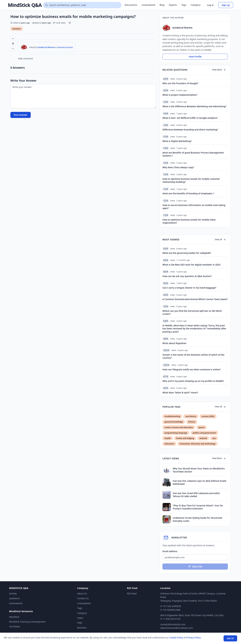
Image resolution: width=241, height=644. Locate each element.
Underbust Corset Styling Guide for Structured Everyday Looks (197, 519)
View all (220, 239)
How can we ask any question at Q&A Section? (187, 276)
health (168, 438)
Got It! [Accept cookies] (230, 638)
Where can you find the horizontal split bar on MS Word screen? (192, 312)
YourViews (14, 626)
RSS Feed (132, 594)
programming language (176, 433)
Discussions (131, 5)
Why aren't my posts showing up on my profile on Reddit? (193, 381)
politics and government (204, 433)
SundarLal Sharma (46, 47)
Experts (173, 5)
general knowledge (174, 422)
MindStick (14, 617)
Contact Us (83, 598)
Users (80, 618)
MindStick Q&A (25, 5)
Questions (14, 598)
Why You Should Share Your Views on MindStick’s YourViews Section (199, 470)
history (192, 422)
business (17, 29)
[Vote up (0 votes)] (13, 39)
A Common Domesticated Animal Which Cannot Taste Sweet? (195, 299)
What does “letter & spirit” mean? (180, 392)
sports (201, 427)
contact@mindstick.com (173, 624)
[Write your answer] (83, 96)
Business (82, 628)
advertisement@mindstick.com (177, 628)
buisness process (65, 47)
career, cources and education (179, 427)
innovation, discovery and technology (197, 444)
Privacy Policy (193, 638)
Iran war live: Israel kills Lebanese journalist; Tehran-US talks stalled (196, 495)
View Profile (195, 57)
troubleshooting (172, 416)
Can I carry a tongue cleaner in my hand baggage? (189, 288)
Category (196, 5)
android (203, 438)
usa (214, 438)
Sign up (226, 5)
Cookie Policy (176, 638)
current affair (208, 416)
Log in (210, 5)
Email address (170, 551)
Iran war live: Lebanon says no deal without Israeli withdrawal (199, 482)
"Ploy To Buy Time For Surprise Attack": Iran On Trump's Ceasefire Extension (198, 507)
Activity (13, 594)
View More (219, 70)
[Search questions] (82, 5)
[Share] (70, 23)
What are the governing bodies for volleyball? (187, 253)
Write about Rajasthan (174, 343)
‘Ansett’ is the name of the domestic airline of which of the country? (193, 356)
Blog (162, 5)
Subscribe (195, 566)
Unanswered (148, 5)
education (169, 444)
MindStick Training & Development (27, 622)
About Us (82, 594)
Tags (184, 5)
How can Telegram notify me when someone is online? (191, 369)
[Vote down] (13, 48)
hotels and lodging (185, 438)
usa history (191, 416)
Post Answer (21, 115)
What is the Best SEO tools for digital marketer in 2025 (191, 265)
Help (80, 623)
